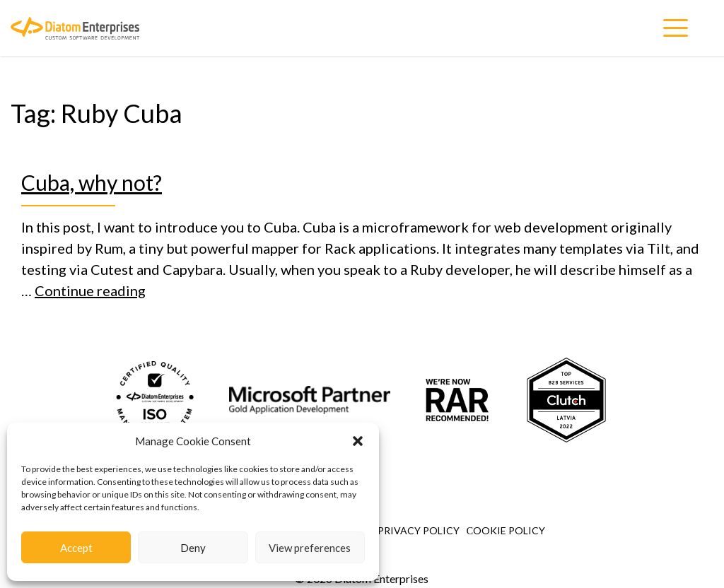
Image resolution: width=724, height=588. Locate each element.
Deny (193, 548)
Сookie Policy (506, 530)
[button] (358, 441)
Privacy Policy (419, 530)
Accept (76, 548)
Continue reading (90, 290)
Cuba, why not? (92, 182)
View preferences (310, 548)
